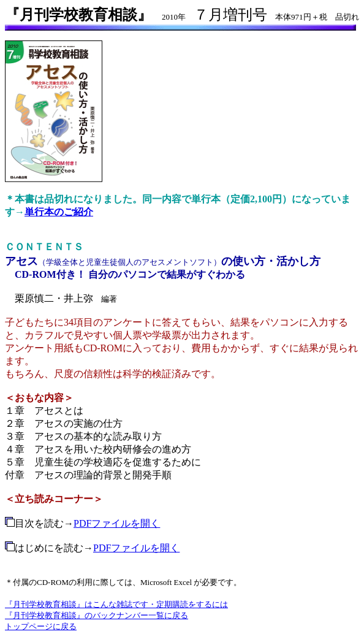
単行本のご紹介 (59, 212)
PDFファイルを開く (117, 523)
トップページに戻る (41, 626)
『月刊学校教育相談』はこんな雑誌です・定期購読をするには (116, 604)
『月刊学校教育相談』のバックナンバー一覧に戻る (97, 615)
